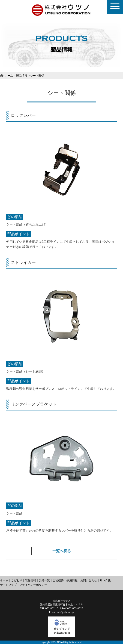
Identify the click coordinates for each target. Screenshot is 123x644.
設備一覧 (44, 580)
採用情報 (72, 580)
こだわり (17, 580)
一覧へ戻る (62, 551)
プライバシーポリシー (33, 585)
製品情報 (22, 76)
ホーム (9, 76)
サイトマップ (8, 585)
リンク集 (105, 580)
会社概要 (58, 580)
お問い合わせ (89, 580)
